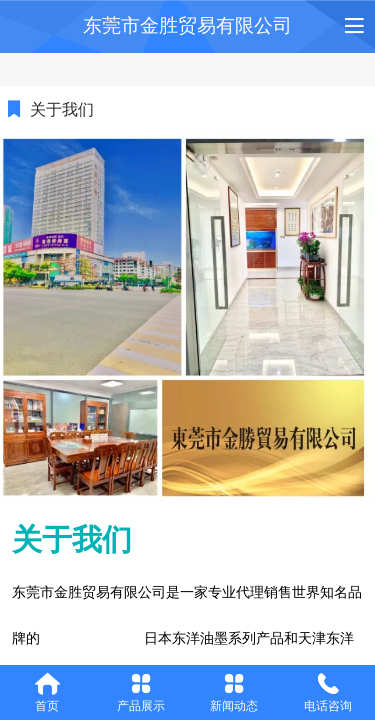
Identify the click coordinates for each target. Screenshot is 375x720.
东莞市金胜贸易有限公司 (187, 25)
